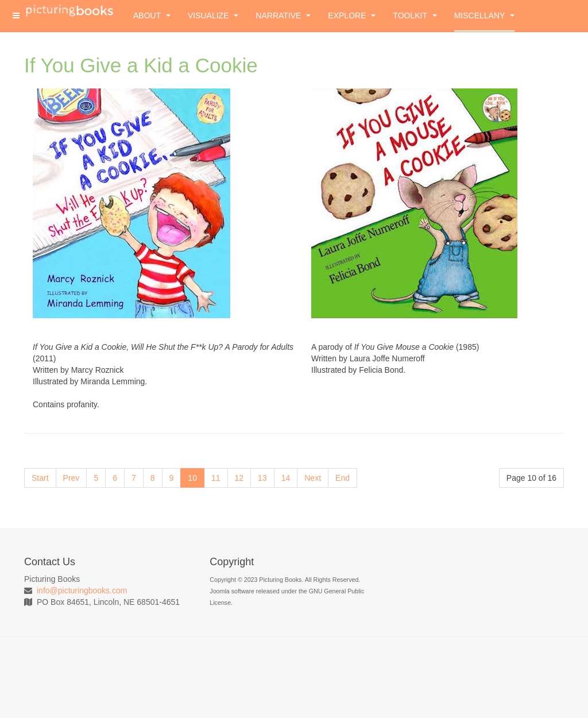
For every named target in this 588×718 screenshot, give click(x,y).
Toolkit (415, 16)
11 (216, 478)
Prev (71, 478)
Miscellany (484, 16)
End (343, 478)
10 (192, 478)
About (152, 16)
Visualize (213, 16)
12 (239, 478)
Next (313, 478)
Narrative (283, 16)
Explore (352, 16)
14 (286, 478)
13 (262, 478)
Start (40, 478)
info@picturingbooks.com (82, 590)
